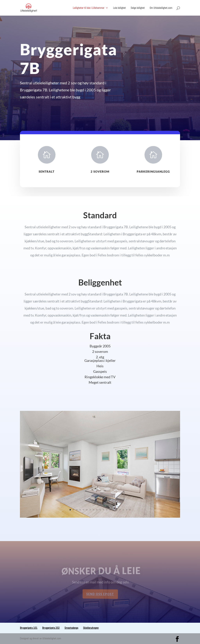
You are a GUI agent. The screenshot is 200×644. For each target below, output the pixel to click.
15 (117, 510)
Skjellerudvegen (91, 628)
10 (100, 510)
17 (123, 510)
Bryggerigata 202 (51, 628)
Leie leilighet (119, 8)
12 (107, 510)
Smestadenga (71, 628)
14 (113, 510)
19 (130, 510)
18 (127, 510)
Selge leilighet (138, 8)
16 (120, 510)
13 (110, 510)
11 (103, 510)
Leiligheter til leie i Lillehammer (89, 8)
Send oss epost (100, 594)
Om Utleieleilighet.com (161, 8)
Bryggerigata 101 (29, 628)
